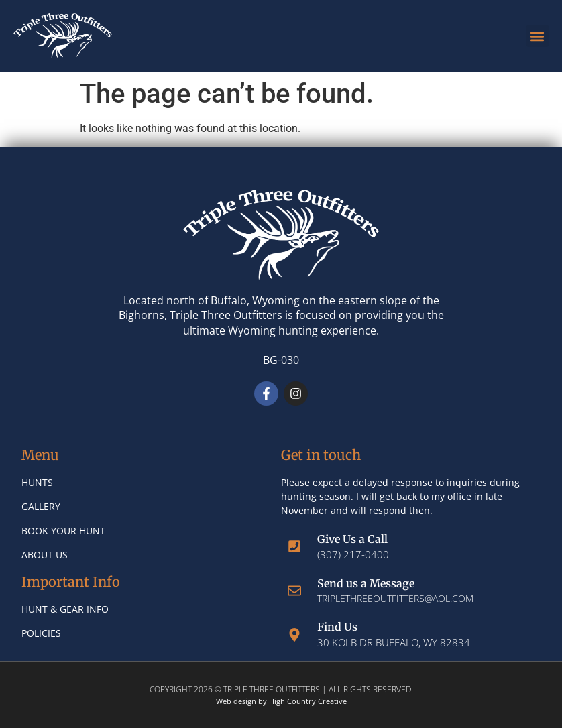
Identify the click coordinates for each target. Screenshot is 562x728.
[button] (538, 36)
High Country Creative (308, 701)
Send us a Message (366, 583)
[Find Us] (294, 635)
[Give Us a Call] (294, 546)
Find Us (337, 627)
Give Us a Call (352, 539)
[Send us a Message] (294, 591)
